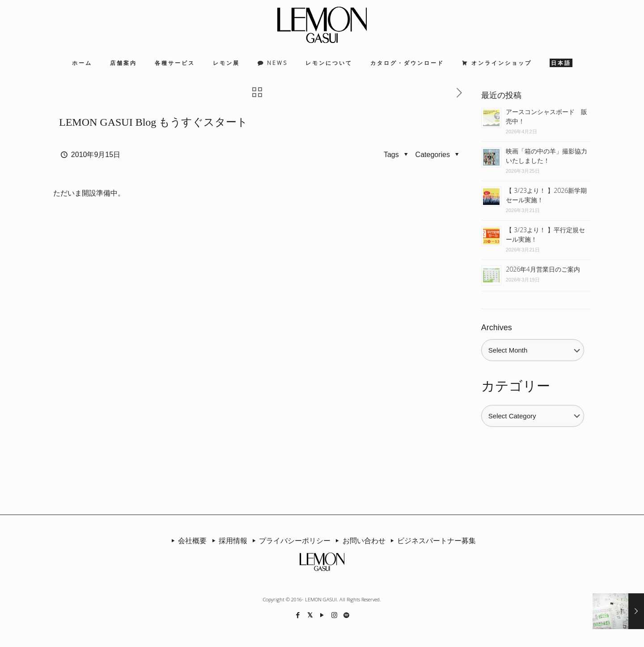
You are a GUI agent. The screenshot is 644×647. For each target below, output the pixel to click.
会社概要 (187, 541)
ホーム (82, 63)
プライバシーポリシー (290, 541)
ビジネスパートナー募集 (432, 541)
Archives (497, 328)
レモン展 (226, 63)
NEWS (277, 63)
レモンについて (329, 63)
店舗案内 (123, 63)
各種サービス (175, 63)
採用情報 (228, 541)
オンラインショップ (502, 63)
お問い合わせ (359, 541)
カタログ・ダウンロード (407, 63)
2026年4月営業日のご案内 (543, 269)
